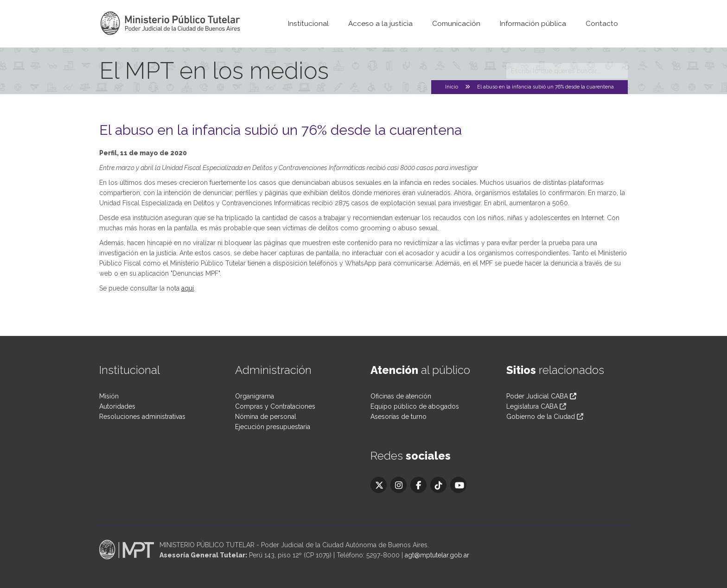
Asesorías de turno (399, 417)
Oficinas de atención (401, 396)
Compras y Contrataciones (275, 406)
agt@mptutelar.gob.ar (437, 555)
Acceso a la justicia (380, 24)
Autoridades (117, 406)
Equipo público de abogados (415, 406)
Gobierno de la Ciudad (541, 417)
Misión (109, 396)
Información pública (533, 24)
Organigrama (255, 396)
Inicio (452, 87)
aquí (188, 288)
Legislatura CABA (532, 406)
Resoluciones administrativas (142, 417)
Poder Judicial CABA (541, 396)
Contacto (602, 24)
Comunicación (456, 24)
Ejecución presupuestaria (273, 427)
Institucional (308, 24)
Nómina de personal (266, 417)
